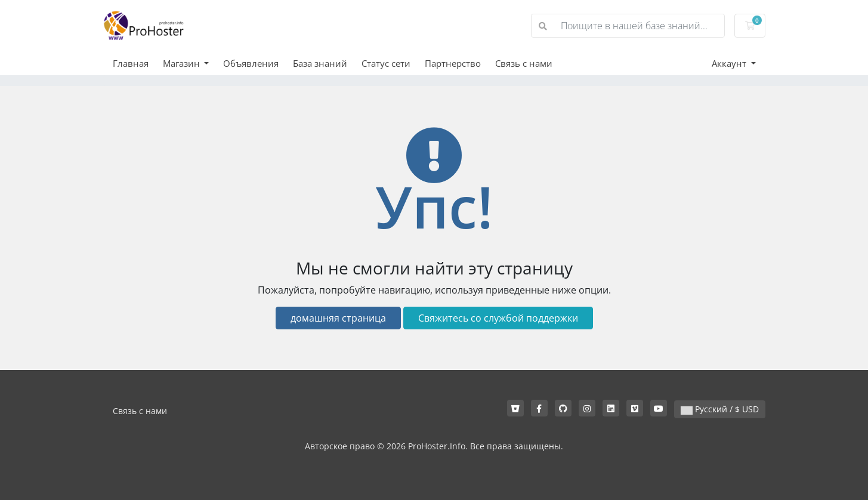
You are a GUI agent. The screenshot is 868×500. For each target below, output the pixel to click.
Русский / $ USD (720, 409)
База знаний (320, 63)
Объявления (251, 63)
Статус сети (386, 63)
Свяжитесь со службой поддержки (498, 318)
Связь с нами (524, 63)
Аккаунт (730, 63)
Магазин (183, 63)
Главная (131, 63)
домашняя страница (338, 318)
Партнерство (453, 63)
